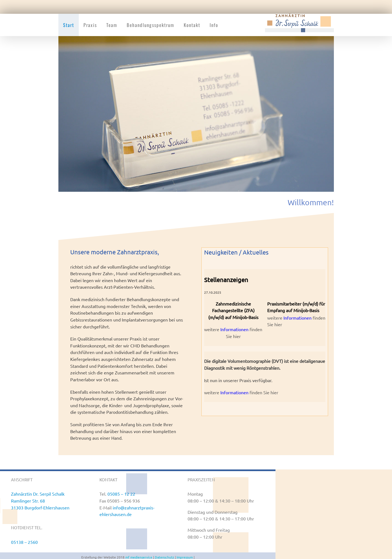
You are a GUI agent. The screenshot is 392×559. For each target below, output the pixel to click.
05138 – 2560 (24, 542)
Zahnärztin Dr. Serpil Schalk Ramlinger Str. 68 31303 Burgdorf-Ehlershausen (40, 500)
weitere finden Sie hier (241, 392)
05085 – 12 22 (121, 494)
